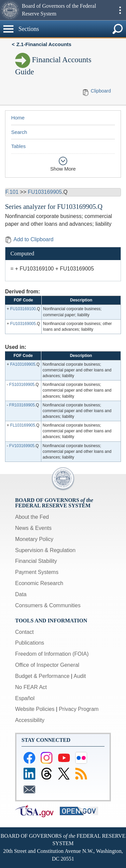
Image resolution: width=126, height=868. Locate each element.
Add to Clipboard (29, 239)
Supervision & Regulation (45, 550)
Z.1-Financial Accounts (44, 44)
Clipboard (101, 91)
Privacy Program (79, 709)
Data (21, 594)
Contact (24, 632)
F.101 (12, 192)
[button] (10, 10)
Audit (80, 676)
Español (25, 698)
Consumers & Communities (48, 605)
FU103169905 (45, 192)
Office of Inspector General (47, 665)
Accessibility (30, 720)
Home (18, 118)
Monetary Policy (34, 539)
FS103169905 (22, 385)
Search (19, 132)
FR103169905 (22, 405)
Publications (30, 643)
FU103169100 (23, 309)
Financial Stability (36, 561)
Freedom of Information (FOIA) (52, 654)
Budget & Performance (42, 676)
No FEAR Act (31, 687)
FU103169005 (23, 324)
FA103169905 (23, 364)
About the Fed (32, 517)
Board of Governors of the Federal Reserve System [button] (59, 10)
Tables (18, 146)
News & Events (33, 528)
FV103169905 (22, 446)
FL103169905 (23, 425)
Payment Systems (37, 572)
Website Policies (35, 709)
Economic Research (39, 583)
